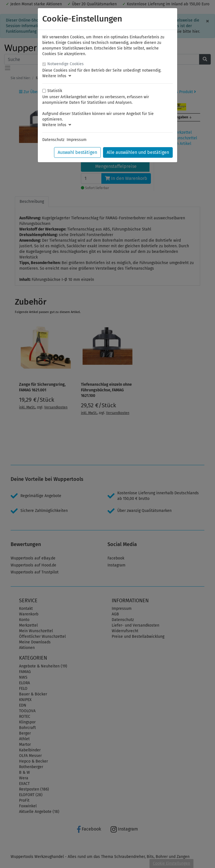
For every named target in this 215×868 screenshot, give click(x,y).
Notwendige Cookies (66, 64)
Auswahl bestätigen (77, 152)
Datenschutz (53, 140)
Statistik (55, 91)
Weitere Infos (57, 76)
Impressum (77, 140)
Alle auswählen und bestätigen (138, 152)
